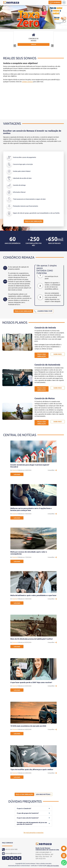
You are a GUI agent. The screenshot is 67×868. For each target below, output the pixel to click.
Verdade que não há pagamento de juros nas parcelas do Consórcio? (32, 823)
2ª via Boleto (55, 2)
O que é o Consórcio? (24, 808)
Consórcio (15, 470)
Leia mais (17, 474)
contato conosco (27, 82)
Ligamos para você (43, 311)
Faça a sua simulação (34, 221)
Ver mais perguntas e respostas (33, 833)
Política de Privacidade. (53, 866)
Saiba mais (58, 354)
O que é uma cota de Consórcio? (28, 818)
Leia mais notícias (44, 794)
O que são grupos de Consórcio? (28, 813)
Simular (34, 44)
